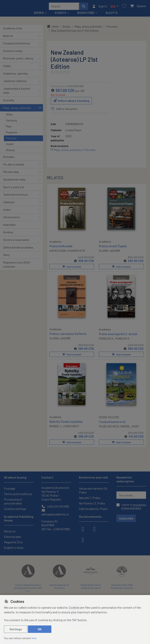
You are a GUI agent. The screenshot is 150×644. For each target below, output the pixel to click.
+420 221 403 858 (55, 506)
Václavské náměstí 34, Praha (93, 490)
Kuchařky (9, 102)
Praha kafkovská (61, 247)
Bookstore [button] (86, 14)
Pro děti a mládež (14, 166)
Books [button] (39, 14)
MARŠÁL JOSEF (130, 427)
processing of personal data (134, 506)
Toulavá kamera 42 (112, 422)
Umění (7, 211)
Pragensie (11, 134)
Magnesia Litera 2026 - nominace (17, 266)
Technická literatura (16, 196)
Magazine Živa (13, 542)
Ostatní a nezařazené (16, 241)
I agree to (134, 506)
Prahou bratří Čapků (113, 247)
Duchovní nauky (13, 52)
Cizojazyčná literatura (16, 45)
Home (53, 28)
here (34, 638)
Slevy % (112, 14)
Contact (47, 477)
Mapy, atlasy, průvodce (17, 109)
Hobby (7, 67)
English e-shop (14, 547)
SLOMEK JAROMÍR (109, 252)
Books (67, 28)
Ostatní (10, 145)
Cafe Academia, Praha (93, 509)
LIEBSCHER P (71, 427)
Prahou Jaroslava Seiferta (68, 335)
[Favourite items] (124, 7)
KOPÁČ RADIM (58, 252)
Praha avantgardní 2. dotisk (118, 335)
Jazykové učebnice (15, 82)
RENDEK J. (56, 427)
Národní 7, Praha (89, 498)
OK (40, 629)
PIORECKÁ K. (106, 339)
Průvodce (11, 140)
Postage (9, 488)
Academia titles (13, 30)
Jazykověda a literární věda (17, 92)
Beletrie (8, 37)
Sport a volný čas (14, 188)
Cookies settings (15, 509)
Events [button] (61, 14)
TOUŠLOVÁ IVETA (109, 427)
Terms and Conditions (18, 494)
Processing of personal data (13, 501)
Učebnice (9, 203)
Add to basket (72, 268)
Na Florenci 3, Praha (92, 503)
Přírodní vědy (11, 173)
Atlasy (9, 116)
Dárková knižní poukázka (18, 249)
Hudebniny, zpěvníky (16, 75)
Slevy (6, 256)
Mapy (9, 128)
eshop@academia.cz (55, 512)
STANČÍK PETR (76, 252)
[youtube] (83, 540)
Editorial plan (12, 537)
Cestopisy (11, 122)
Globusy (10, 151)
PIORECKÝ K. (123, 339)
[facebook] (83, 529)
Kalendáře (9, 226)
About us (10, 531)
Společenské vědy (14, 181)
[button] (114, 7)
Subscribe (126, 518)
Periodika (9, 158)
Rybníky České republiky (66, 422)
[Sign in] (100, 7)
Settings (16, 629)
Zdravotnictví (11, 218)
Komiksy (8, 233)
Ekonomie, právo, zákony (18, 60)
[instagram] (94, 529)
